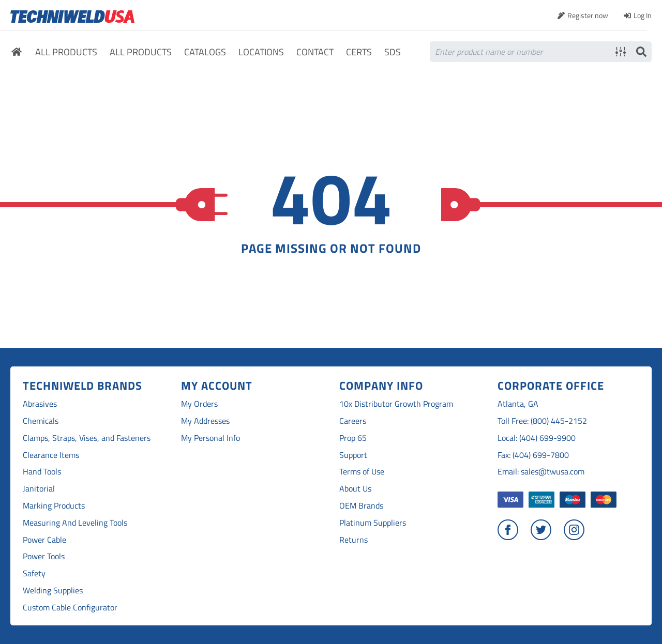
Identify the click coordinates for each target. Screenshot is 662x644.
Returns (353, 540)
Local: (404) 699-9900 (537, 438)
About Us (355, 489)
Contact (315, 52)
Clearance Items (51, 455)
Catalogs (205, 52)
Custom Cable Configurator (70, 608)
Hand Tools (42, 472)
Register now (588, 15)
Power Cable (44, 540)
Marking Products (54, 506)
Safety (34, 573)
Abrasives (40, 404)
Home (17, 53)
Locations (261, 52)
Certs (359, 52)
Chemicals (41, 421)
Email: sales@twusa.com (541, 472)
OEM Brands (361, 506)
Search (641, 52)
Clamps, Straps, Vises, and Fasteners (87, 438)
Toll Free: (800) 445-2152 (542, 421)
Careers (353, 421)
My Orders (199, 404)
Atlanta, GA (518, 404)
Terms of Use (362, 472)
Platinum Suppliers (373, 523)
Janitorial (39, 489)
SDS (393, 52)
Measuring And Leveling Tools (75, 523)
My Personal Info (210, 438)
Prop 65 (353, 438)
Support (353, 455)
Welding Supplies (53, 591)
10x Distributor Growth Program (396, 404)
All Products (66, 52)
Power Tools (44, 556)
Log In (643, 15)
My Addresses (205, 421)
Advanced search (621, 52)
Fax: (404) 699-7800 (533, 455)
